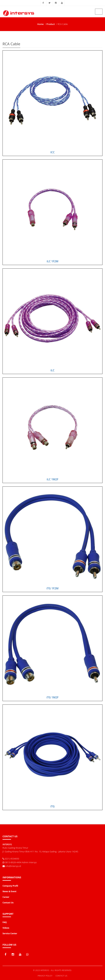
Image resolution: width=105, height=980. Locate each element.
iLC (52, 370)
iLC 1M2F (52, 479)
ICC (52, 152)
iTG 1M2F (52, 697)
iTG (52, 806)
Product (51, 24)
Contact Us (61, 976)
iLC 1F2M (52, 261)
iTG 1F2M (52, 588)
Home (41, 24)
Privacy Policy (45, 976)
